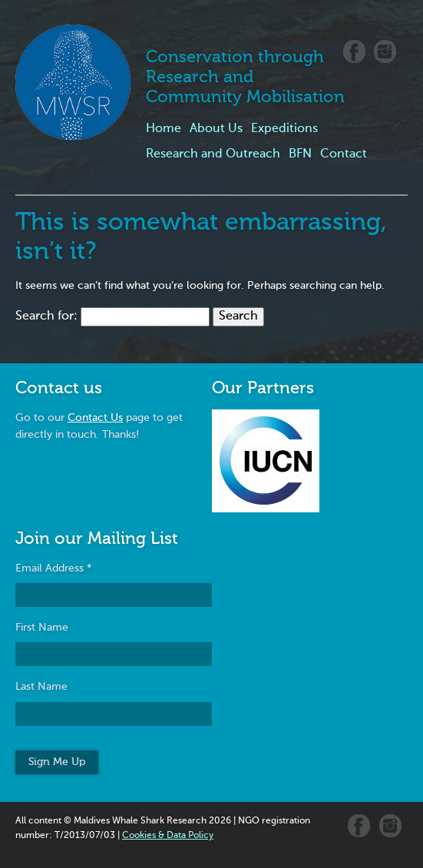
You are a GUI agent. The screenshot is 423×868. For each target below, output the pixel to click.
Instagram (385, 51)
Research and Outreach (213, 154)
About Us (216, 129)
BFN (300, 154)
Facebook (354, 51)
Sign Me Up (57, 762)
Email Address (54, 568)
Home (164, 129)
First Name (42, 628)
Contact (344, 154)
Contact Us (95, 418)
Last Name (41, 687)
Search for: (46, 316)
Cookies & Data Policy (168, 836)
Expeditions (284, 129)
